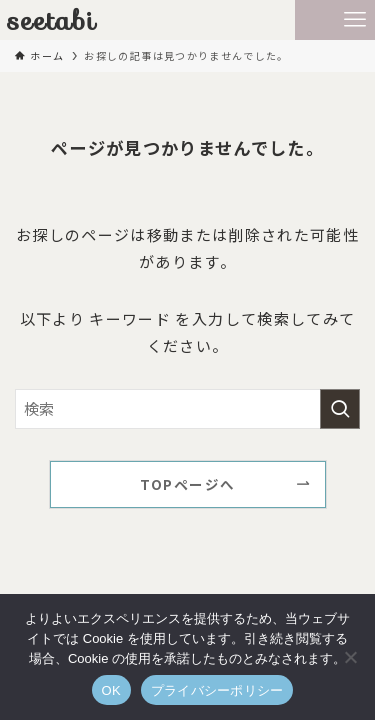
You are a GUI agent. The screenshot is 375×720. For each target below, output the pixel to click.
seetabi (52, 20)
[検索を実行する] (340, 409)
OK (111, 690)
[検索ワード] (187, 409)
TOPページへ (187, 484)
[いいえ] (350, 657)
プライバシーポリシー (217, 690)
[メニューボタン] (355, 20)
